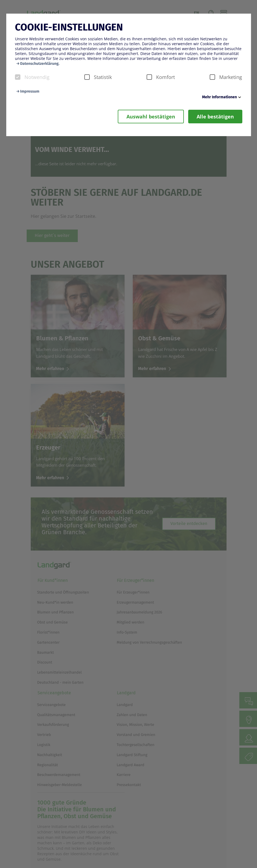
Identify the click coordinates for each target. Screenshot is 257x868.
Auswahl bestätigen (151, 117)
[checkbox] (18, 77)
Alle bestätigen (215, 117)
